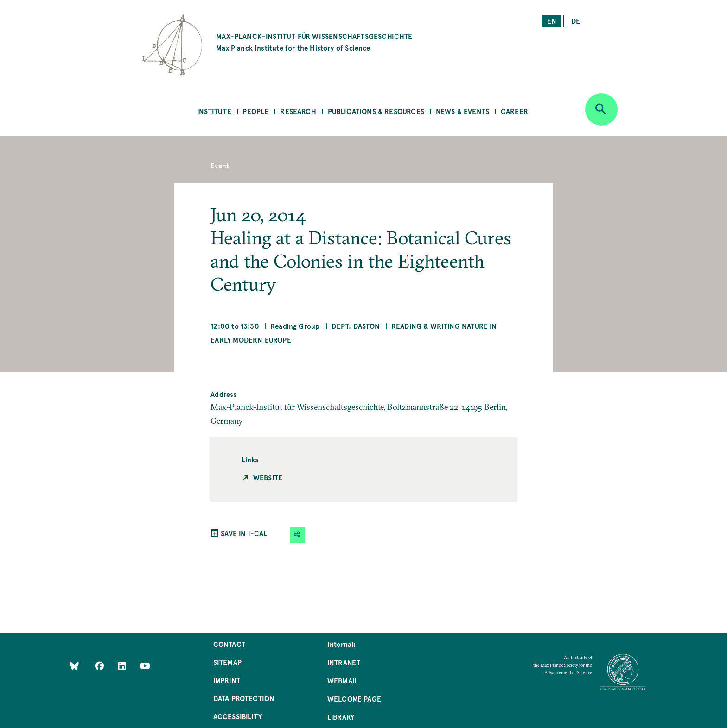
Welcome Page (354, 699)
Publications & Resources (376, 111)
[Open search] (601, 109)
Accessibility (238, 716)
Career (514, 111)
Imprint (227, 680)
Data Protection (244, 698)
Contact (229, 644)
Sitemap (227, 662)
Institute (214, 111)
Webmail (343, 680)
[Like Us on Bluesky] (74, 665)
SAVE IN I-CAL (244, 533)
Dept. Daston (356, 326)
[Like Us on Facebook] (100, 665)
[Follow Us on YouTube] (145, 665)
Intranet (344, 662)
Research (298, 111)
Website (268, 477)
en (552, 21)
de (576, 21)
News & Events (462, 111)
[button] (297, 535)
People (255, 111)
